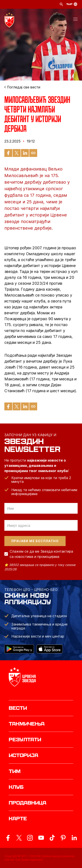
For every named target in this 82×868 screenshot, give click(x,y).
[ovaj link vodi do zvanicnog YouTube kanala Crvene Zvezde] (41, 838)
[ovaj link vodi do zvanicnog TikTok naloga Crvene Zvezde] (52, 838)
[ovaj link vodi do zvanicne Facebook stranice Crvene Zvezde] (8, 838)
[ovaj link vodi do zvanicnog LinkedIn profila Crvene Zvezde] (74, 838)
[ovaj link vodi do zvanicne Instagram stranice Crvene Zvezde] (30, 838)
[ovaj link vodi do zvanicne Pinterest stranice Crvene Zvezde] (63, 838)
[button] (75, 20)
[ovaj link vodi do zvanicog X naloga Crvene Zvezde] (19, 838)
